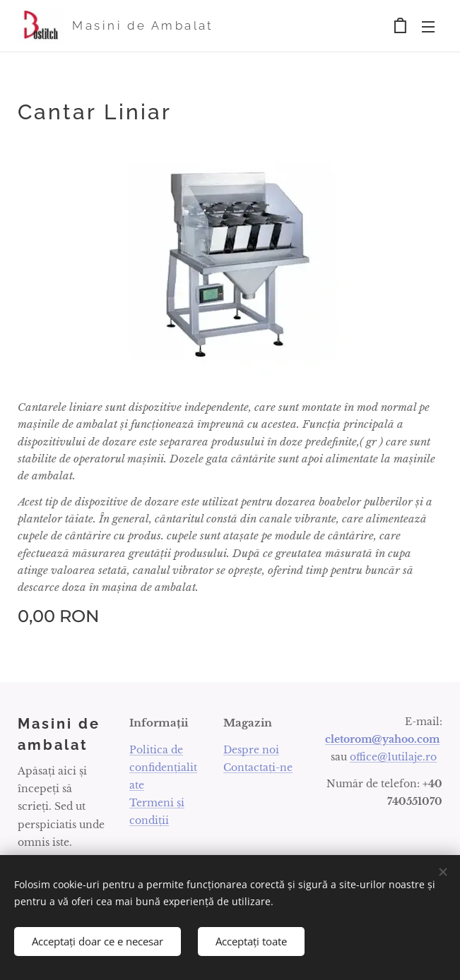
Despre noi (251, 750)
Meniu (428, 27)
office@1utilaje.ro (393, 757)
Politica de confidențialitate (163, 767)
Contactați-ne (258, 767)
